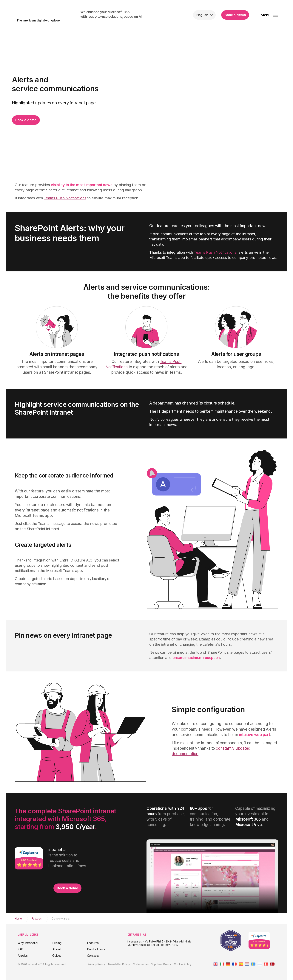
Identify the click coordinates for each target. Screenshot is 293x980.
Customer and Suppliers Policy (152, 964)
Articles (23, 956)
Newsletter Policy (119, 964)
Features (93, 943)
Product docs (96, 949)
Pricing (57, 943)
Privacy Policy (96, 964)
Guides (57, 956)
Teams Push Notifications (65, 198)
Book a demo (235, 15)
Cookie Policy (183, 964)
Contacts (93, 956)
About (57, 949)
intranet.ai (37, 13)
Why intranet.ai (28, 943)
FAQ (20, 949)
